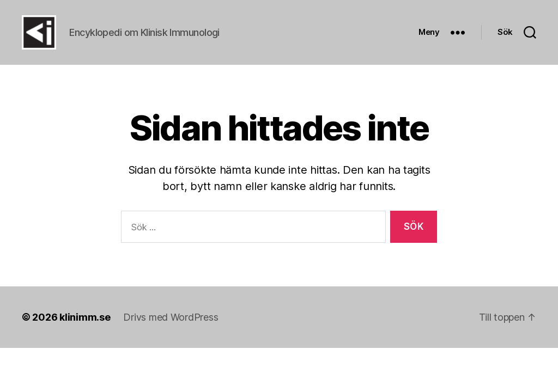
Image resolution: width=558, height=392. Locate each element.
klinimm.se (85, 332)
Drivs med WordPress (171, 332)
